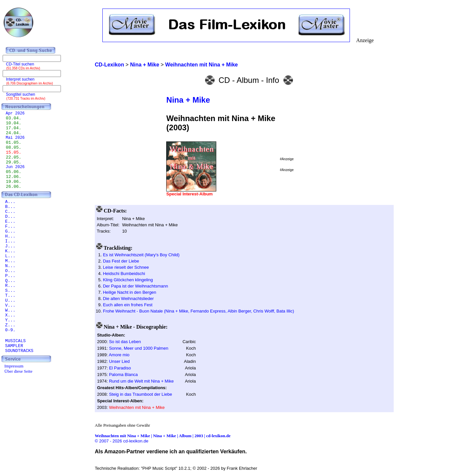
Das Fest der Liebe (121, 261)
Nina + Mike (188, 100)
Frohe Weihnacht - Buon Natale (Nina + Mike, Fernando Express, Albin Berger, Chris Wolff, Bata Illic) (199, 311)
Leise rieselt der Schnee (126, 267)
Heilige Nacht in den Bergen (130, 292)
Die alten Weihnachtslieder (128, 299)
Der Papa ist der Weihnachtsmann (136, 286)
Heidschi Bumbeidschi (124, 274)
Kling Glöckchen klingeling (128, 280)
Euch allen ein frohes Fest (128, 305)
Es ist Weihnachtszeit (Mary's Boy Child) (141, 255)
